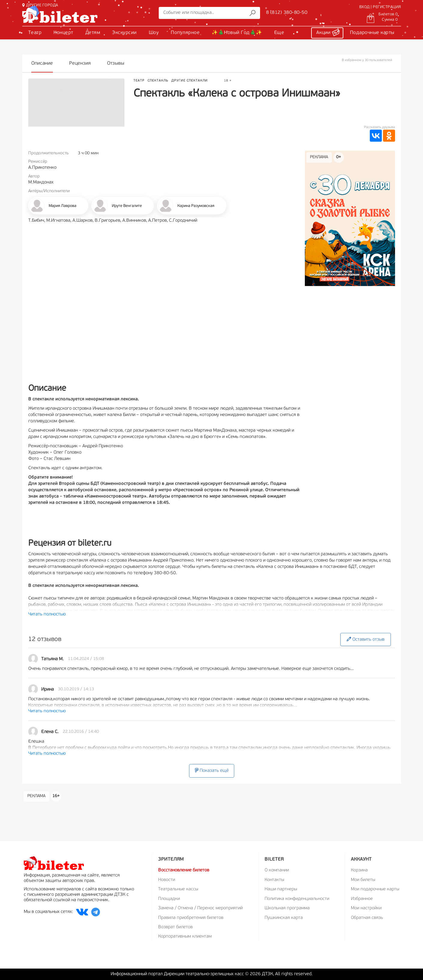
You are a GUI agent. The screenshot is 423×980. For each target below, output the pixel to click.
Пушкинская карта (284, 918)
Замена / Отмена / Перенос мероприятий (200, 908)
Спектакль (158, 81)
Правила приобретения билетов (191, 918)
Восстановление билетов (184, 870)
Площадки (169, 899)
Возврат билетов (175, 927)
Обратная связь (367, 918)
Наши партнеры (281, 889)
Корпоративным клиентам (185, 937)
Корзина (359, 870)
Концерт (63, 33)
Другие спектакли (190, 81)
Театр (35, 33)
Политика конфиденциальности (297, 899)
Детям (93, 33)
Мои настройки (366, 908)
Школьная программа (287, 908)
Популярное (185, 33)
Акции (328, 32)
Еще (279, 33)
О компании (277, 870)
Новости (167, 880)
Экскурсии (124, 33)
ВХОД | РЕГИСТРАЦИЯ (380, 7)
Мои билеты (363, 880)
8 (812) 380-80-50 (287, 13)
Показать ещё (212, 770)
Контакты (274, 880)
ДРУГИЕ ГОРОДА (40, 5)
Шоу (154, 33)
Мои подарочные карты (375, 889)
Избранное (362, 899)
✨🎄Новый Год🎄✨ (237, 33)
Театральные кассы (178, 889)
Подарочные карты (372, 33)
